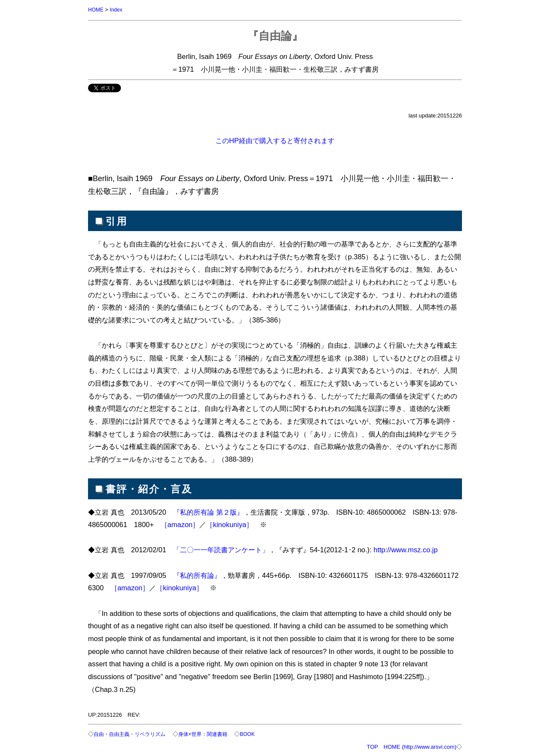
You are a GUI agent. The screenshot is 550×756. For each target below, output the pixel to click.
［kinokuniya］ (229, 524)
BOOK (258, 734)
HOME (96, 10)
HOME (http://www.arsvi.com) (420, 746)
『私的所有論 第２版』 (208, 512)
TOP (372, 746)
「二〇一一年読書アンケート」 (221, 549)
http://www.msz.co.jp (406, 549)
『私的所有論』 (197, 575)
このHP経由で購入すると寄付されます (275, 140)
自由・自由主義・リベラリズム (132, 734)
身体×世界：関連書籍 (211, 734)
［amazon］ (180, 524)
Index (118, 10)
